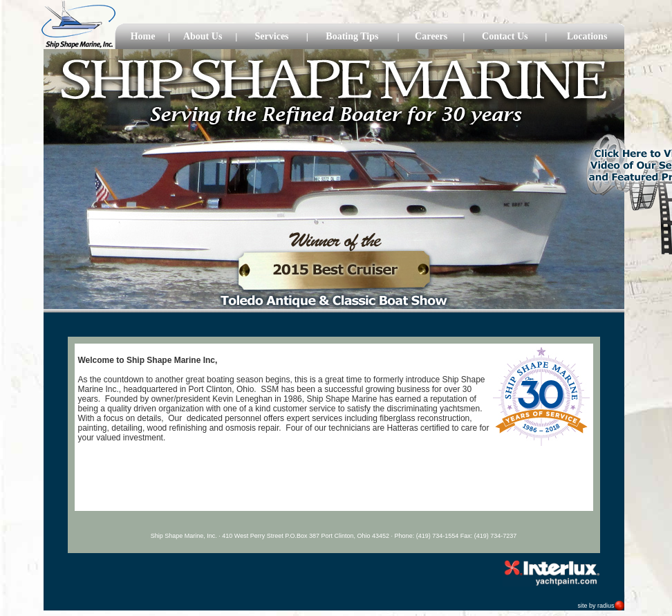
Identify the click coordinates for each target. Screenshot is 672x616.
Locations (587, 36)
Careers (431, 36)
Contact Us (505, 36)
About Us (203, 36)
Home (143, 36)
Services (272, 36)
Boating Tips (352, 36)
